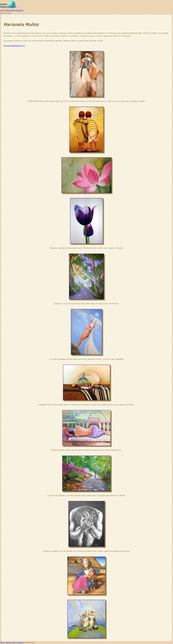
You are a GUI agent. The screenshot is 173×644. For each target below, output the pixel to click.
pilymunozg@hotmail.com (14, 46)
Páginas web (10, 10)
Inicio (2, 10)
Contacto (20, 10)
